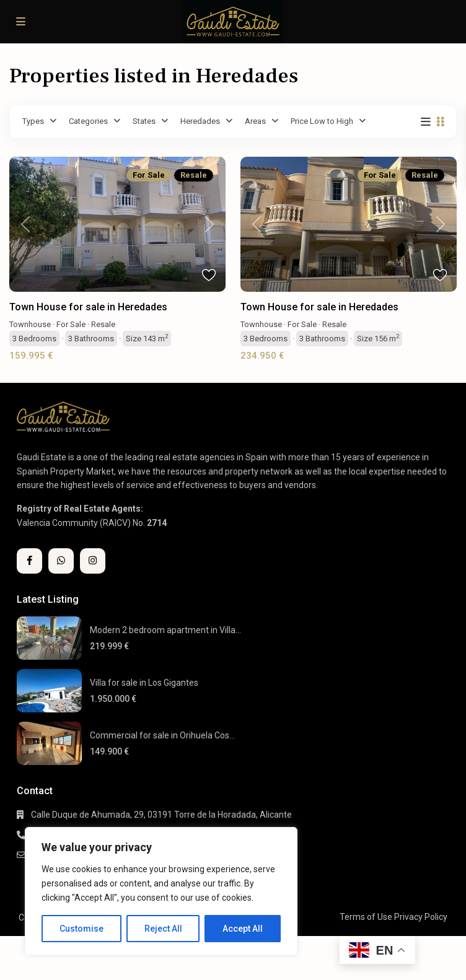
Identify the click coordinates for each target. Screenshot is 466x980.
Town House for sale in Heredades (88, 307)
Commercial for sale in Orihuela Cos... (162, 735)
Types (33, 121)
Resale (103, 324)
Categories (88, 121)
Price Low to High (322, 121)
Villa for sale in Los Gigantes (144, 683)
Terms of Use (366, 917)
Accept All (243, 929)
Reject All (163, 929)
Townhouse (30, 324)
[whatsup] (61, 561)
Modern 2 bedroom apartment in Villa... (165, 630)
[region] (161, 891)
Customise (81, 929)
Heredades (200, 121)
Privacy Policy (421, 917)
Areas (255, 121)
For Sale (71, 324)
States (144, 121)
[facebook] (29, 561)
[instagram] (93, 561)
